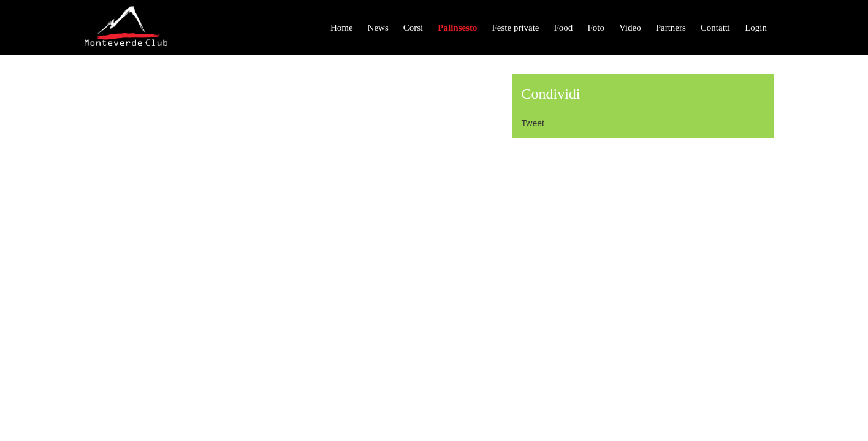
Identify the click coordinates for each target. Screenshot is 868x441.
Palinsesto (457, 28)
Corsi (413, 28)
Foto (596, 28)
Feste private (515, 28)
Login (756, 28)
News (378, 28)
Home (342, 28)
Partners (671, 28)
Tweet (533, 123)
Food (564, 28)
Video (630, 28)
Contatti (715, 28)
